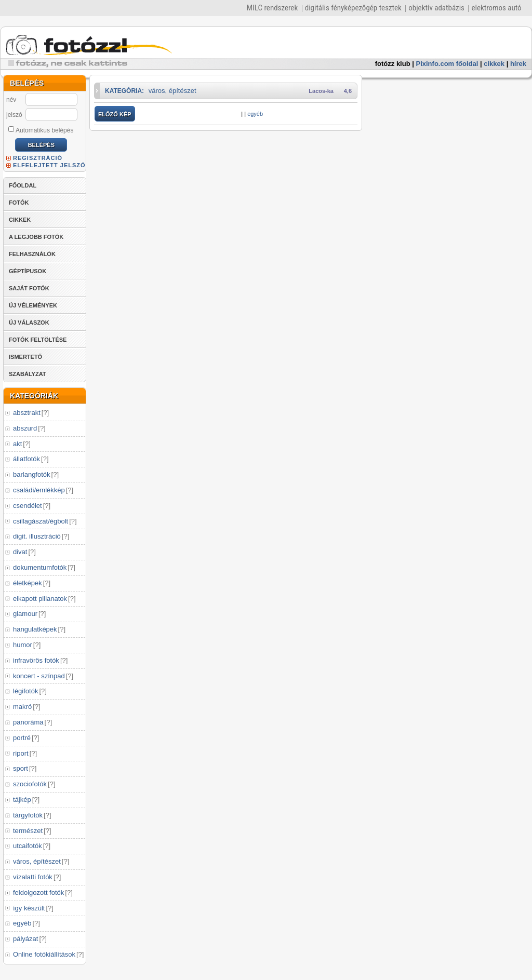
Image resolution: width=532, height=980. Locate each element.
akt (17, 444)
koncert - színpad (39, 676)
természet (28, 831)
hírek (518, 64)
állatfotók (26, 459)
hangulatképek (35, 629)
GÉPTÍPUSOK (28, 271)
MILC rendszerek (272, 8)
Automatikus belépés (41, 130)
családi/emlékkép (39, 490)
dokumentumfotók (40, 567)
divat (20, 552)
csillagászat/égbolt (41, 521)
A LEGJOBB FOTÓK (36, 237)
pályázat (25, 939)
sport (21, 768)
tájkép (22, 800)
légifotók (25, 691)
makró (22, 707)
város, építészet (37, 861)
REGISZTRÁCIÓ (38, 158)
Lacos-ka (321, 91)
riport (21, 753)
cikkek (494, 64)
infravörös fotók (36, 660)
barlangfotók (32, 474)
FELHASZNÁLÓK (32, 254)
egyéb (22, 923)
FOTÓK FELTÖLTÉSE (38, 340)
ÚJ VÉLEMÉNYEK (33, 305)
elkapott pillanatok (40, 599)
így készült (29, 908)
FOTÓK (19, 203)
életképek (28, 583)
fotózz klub (393, 64)
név (11, 100)
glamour (25, 614)
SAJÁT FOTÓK (29, 288)
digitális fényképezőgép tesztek (353, 8)
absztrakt (27, 413)
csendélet (28, 506)
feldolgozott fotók (38, 892)
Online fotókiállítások (44, 954)
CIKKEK (20, 220)
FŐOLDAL (23, 185)
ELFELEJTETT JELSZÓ (49, 165)
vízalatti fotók (33, 877)
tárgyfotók (28, 815)
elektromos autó (496, 8)
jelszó (14, 115)
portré (22, 738)
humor (23, 645)
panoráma (28, 722)
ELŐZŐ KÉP (115, 114)
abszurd (25, 428)
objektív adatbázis (436, 8)
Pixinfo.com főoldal (447, 64)
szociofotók (30, 784)
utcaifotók (28, 846)
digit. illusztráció (37, 536)
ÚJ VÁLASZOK (29, 323)
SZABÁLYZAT (28, 374)
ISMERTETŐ (25, 357)
